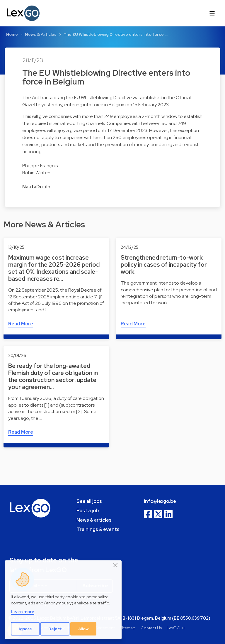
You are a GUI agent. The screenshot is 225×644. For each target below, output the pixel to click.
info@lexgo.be (160, 501)
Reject (55, 629)
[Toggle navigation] (212, 13)
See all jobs (89, 501)
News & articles (94, 520)
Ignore (25, 629)
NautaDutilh (36, 187)
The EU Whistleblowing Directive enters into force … (116, 34)
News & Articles (41, 34)
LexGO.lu (176, 628)
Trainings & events (98, 529)
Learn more (23, 612)
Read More (21, 324)
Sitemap (128, 628)
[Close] (116, 565)
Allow (83, 629)
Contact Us (151, 628)
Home (12, 34)
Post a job (88, 511)
